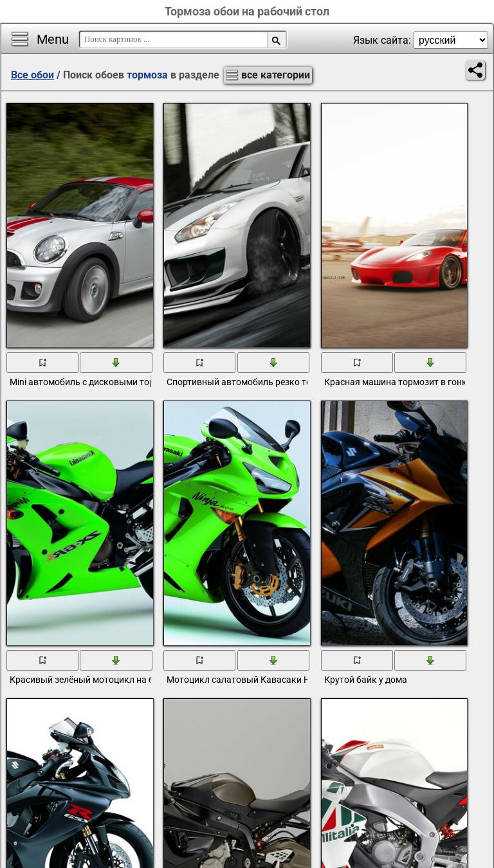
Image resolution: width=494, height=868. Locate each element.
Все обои (32, 75)
